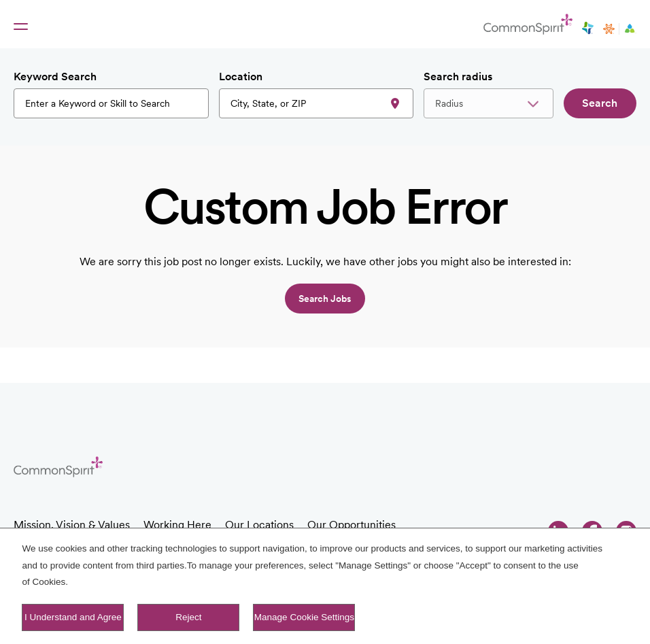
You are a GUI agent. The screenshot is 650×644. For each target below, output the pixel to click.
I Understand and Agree (73, 617)
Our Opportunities (352, 525)
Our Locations (259, 525)
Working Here (177, 525)
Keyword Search (55, 77)
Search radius (458, 77)
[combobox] (317, 103)
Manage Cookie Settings (304, 617)
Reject (188, 617)
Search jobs (325, 299)
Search (600, 103)
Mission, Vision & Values (72, 525)
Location (241, 77)
